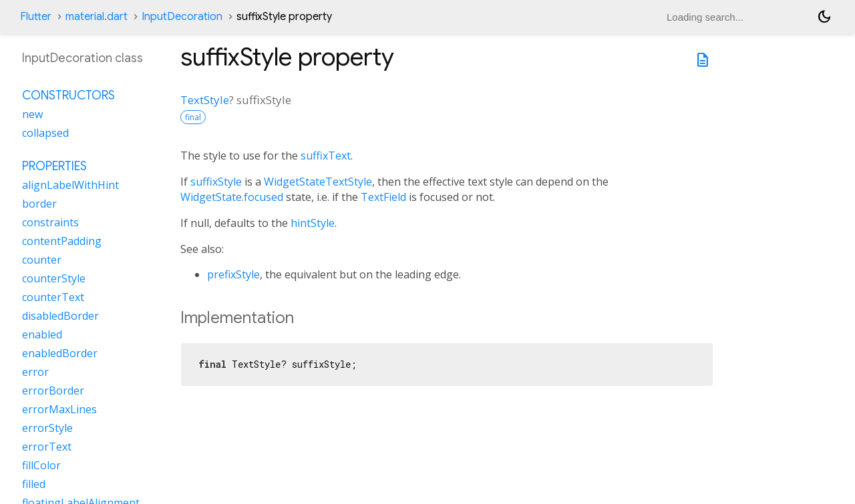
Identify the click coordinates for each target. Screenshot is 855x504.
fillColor (41, 465)
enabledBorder (60, 353)
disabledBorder (60, 316)
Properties (54, 166)
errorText (47, 447)
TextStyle (205, 100)
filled (34, 484)
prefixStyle (233, 274)
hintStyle (313, 223)
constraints (50, 222)
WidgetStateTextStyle (318, 182)
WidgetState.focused (232, 197)
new (32, 114)
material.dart (97, 17)
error (35, 372)
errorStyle (47, 428)
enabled (42, 334)
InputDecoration (182, 17)
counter (42, 260)
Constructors (68, 95)
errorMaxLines (59, 409)
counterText (53, 297)
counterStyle (54, 278)
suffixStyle (216, 182)
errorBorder (53, 391)
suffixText (326, 156)
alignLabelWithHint (70, 185)
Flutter (36, 17)
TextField (383, 197)
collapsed (45, 133)
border (39, 204)
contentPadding (62, 241)
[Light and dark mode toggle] (824, 17)
